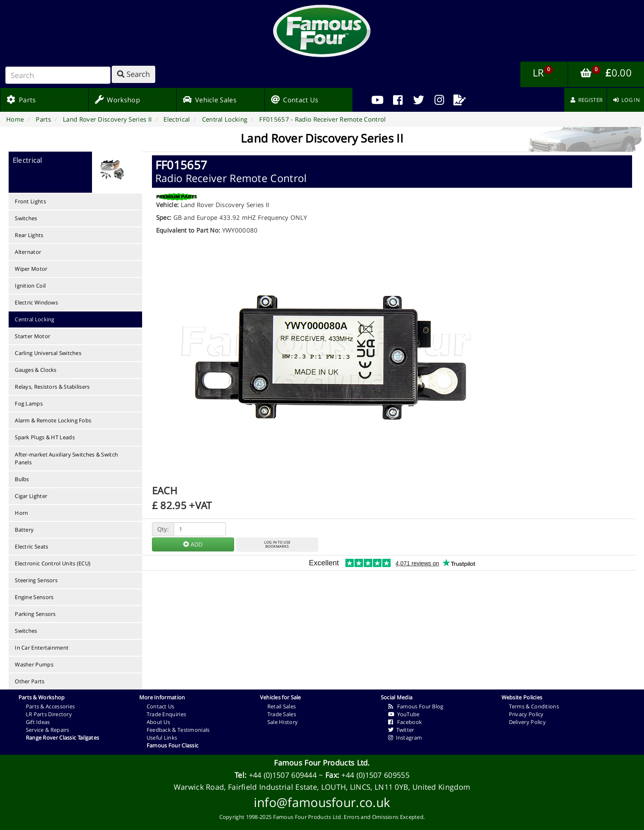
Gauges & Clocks (36, 370)
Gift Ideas (38, 722)
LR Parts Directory (49, 714)
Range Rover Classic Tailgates (63, 738)
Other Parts (30, 681)
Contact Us (161, 706)
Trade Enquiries (167, 714)
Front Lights (30, 201)
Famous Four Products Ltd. (322, 763)
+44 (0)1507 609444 (283, 775)
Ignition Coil (30, 286)
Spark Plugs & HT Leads (45, 437)
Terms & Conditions (534, 706)
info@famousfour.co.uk (322, 802)
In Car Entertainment (42, 648)
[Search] (58, 75)
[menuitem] (398, 100)
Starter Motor (32, 336)
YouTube (404, 714)
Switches (26, 218)
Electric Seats (31, 546)
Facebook (405, 722)
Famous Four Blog (416, 706)
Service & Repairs (48, 730)
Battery (24, 530)
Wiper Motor (31, 269)
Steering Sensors (36, 580)
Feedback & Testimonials (178, 730)
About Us (158, 722)
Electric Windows (36, 302)
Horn (21, 513)
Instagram (405, 738)
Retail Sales (282, 706)
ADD (193, 544)
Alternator (28, 252)
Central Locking (35, 319)
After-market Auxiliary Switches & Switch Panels (66, 458)
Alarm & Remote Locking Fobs (53, 420)
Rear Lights (29, 235)
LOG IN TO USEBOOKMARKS (277, 544)
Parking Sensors (35, 614)
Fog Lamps (29, 403)
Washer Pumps (34, 664)
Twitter (401, 730)
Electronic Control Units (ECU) (53, 563)
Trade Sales (282, 714)
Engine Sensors (34, 597)
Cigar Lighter (31, 496)
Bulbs (22, 479)
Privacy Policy (526, 714)
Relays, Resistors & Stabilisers (52, 387)
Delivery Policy (528, 722)
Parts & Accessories (51, 706)
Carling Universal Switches (48, 353)
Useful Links (162, 738)
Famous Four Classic (173, 745)
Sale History (283, 722)
